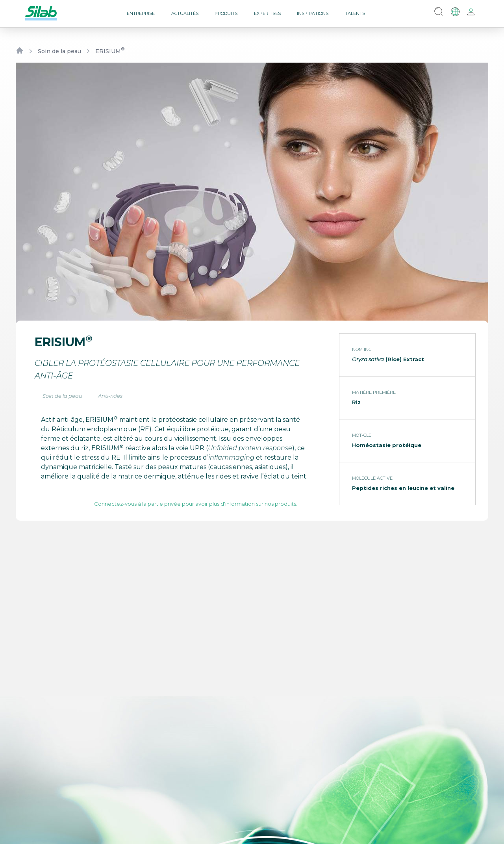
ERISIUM (110, 51)
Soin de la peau (59, 51)
